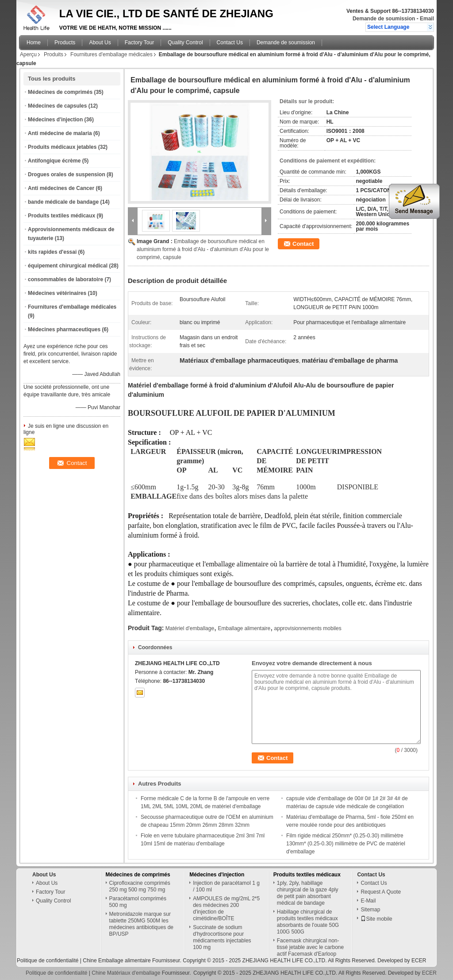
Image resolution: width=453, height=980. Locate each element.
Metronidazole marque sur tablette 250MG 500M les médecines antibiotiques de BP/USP (141, 924)
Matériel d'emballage (190, 628)
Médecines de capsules (57, 106)
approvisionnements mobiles (308, 628)
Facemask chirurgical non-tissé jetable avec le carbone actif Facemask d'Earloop (310, 947)
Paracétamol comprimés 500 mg (138, 902)
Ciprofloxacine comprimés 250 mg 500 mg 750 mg (140, 886)
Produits (54, 54)
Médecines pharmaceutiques (64, 329)
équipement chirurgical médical (68, 266)
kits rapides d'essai (52, 252)
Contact (303, 244)
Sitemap (370, 910)
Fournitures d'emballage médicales (111, 54)
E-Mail (368, 901)
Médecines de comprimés (60, 92)
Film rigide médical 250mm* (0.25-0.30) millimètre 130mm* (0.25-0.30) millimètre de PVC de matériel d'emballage (346, 844)
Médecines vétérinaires (57, 293)
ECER (419, 961)
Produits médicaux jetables (62, 147)
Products (65, 43)
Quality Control (185, 43)
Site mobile (376, 919)
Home (34, 43)
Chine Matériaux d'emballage (126, 973)
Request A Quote (381, 892)
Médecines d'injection (55, 120)
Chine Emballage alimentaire (117, 961)
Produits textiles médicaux (61, 216)
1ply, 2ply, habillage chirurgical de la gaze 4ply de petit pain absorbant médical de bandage (308, 893)
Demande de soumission (384, 19)
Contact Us (230, 43)
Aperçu (28, 54)
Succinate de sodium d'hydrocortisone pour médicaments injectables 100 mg (222, 937)
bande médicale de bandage (63, 202)
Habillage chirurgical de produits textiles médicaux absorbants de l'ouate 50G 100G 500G (308, 922)
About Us (100, 43)
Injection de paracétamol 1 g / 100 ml (226, 886)
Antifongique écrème (54, 161)
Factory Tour (139, 43)
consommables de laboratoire (65, 279)
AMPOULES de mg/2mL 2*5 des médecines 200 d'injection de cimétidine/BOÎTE (226, 908)
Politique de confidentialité (48, 961)
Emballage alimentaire (244, 628)
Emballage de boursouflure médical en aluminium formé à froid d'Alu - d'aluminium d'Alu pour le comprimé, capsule (203, 249)
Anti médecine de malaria (60, 133)
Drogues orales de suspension (67, 174)
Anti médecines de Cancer (61, 188)
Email (427, 19)
